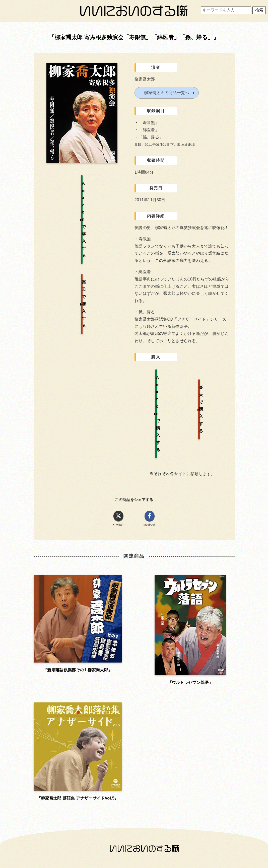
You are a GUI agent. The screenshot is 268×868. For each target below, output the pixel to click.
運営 (197, 661)
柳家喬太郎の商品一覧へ (167, 93)
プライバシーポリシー (133, 674)
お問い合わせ (69, 674)
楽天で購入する (209, 377)
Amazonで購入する (156, 377)
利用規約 (133, 661)
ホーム (69, 661)
